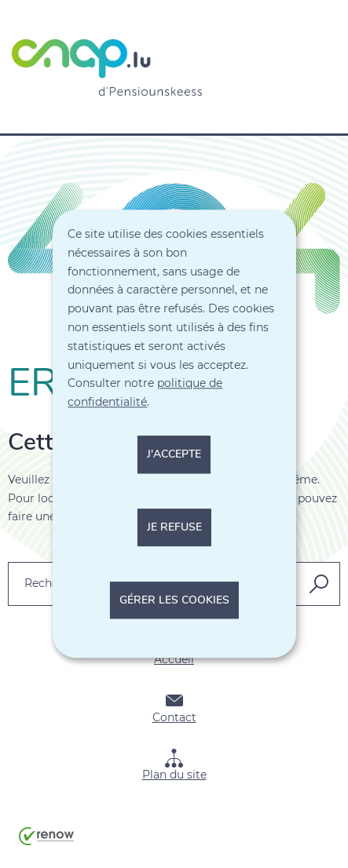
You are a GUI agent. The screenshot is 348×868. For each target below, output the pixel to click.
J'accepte (174, 454)
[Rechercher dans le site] (319, 584)
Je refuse (174, 527)
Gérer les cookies (174, 600)
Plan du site (174, 765)
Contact (174, 708)
